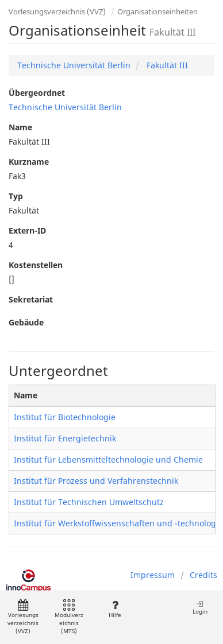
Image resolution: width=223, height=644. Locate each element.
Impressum (153, 575)
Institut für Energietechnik (65, 438)
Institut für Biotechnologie (65, 417)
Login (200, 608)
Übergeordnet (37, 93)
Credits (203, 575)
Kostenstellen (36, 265)
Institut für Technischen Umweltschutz (89, 502)
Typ (16, 196)
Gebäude (26, 322)
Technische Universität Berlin (74, 65)
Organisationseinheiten (157, 11)
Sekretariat (31, 299)
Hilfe (115, 609)
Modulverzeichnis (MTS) (69, 617)
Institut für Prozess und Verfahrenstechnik (96, 481)
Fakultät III (166, 65)
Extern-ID (27, 230)
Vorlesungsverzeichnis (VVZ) (57, 11)
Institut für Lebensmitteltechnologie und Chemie (108, 459)
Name (20, 127)
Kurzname (29, 162)
